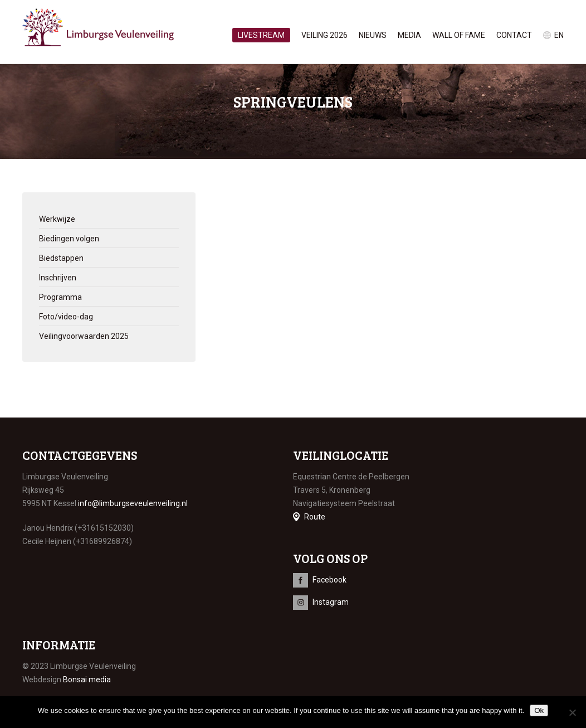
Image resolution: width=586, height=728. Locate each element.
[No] (572, 712)
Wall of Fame (459, 35)
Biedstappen (61, 258)
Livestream (261, 35)
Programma (60, 297)
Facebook (329, 580)
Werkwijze (57, 219)
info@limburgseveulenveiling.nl (133, 503)
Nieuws (373, 35)
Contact (514, 35)
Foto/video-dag (66, 317)
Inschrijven (58, 278)
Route (315, 517)
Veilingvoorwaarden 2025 (84, 336)
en (559, 35)
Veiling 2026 (324, 35)
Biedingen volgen (69, 239)
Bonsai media (87, 680)
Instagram (331, 602)
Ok (539, 710)
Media (409, 35)
